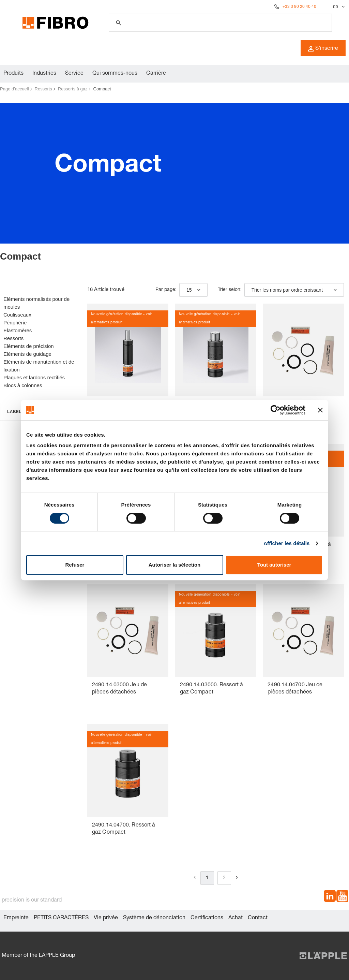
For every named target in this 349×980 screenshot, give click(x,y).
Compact (102, 89)
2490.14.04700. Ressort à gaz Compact (124, 829)
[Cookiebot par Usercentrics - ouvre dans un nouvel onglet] (276, 410)
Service (74, 74)
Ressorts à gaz (73, 89)
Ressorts (43, 89)
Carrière (156, 74)
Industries (44, 74)
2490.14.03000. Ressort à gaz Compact (211, 689)
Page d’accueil (14, 89)
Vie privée (106, 918)
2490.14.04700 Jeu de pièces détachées (295, 689)
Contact (258, 918)
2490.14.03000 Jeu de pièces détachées (119, 689)
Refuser (75, 565)
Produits (13, 74)
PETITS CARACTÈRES (61, 918)
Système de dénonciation (154, 918)
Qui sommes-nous (115, 74)
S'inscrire (323, 49)
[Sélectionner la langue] (338, 7)
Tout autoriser (274, 565)
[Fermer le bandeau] (320, 410)
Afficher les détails (286, 543)
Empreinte (16, 918)
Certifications (207, 918)
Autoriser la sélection (175, 565)
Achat (236, 918)
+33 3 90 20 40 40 (299, 7)
